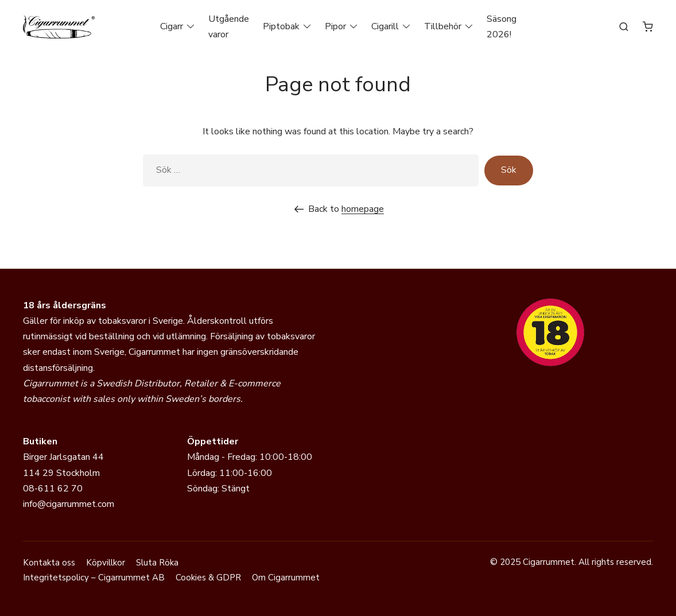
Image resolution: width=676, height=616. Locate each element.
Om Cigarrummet (286, 578)
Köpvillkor (106, 563)
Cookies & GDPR (208, 578)
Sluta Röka (157, 563)
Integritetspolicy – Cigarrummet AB (94, 578)
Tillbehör (443, 26)
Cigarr (172, 26)
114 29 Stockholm (61, 473)
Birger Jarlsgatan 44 (63, 457)
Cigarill (385, 26)
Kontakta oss (49, 563)
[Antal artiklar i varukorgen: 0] (648, 26)
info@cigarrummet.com (69, 504)
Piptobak (281, 26)
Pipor (335, 26)
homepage (363, 209)
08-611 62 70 (53, 489)
